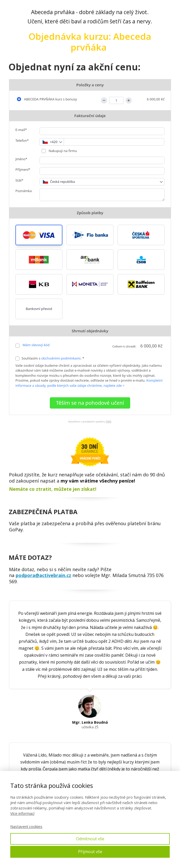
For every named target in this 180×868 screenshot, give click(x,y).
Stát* (19, 180)
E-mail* (21, 130)
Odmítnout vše (90, 839)
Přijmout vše (90, 852)
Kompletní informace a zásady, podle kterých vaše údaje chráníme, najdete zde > (89, 383)
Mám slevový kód (36, 345)
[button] (39, 235)
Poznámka (23, 191)
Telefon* (22, 140)
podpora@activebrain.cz (43, 575)
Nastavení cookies (26, 826)
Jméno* (21, 159)
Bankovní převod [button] (39, 309)
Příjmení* (23, 169)
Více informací (22, 813)
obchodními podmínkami (61, 358)
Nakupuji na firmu (62, 151)
